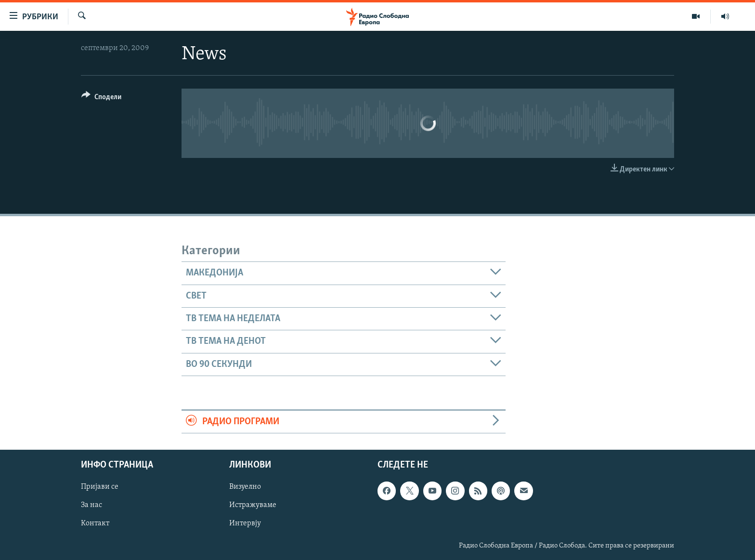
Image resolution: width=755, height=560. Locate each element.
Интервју (245, 524)
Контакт (95, 524)
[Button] (101, 98)
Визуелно (245, 487)
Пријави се (100, 487)
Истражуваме (253, 506)
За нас (91, 506)
